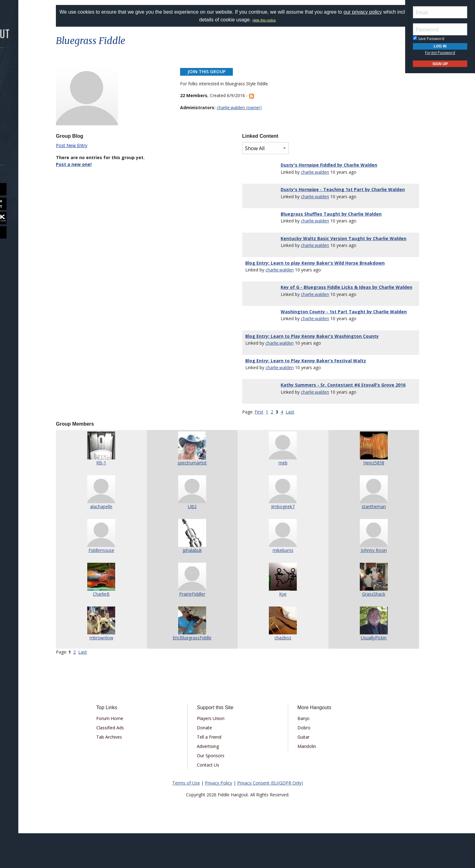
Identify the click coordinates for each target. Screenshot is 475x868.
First (259, 447)
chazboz (278, 672)
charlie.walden (311, 172)
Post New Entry (90, 145)
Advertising (213, 781)
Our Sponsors (216, 790)
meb (278, 497)
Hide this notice (288, 20)
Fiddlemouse (115, 585)
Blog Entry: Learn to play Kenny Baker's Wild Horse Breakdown (315, 277)
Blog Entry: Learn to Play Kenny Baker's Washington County (312, 364)
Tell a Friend (214, 772)
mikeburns (278, 585)
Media (21, 115)
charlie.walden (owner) (245, 107)
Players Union (216, 753)
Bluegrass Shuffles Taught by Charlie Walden (327, 221)
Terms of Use (186, 818)
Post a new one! (92, 164)
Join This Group (213, 72)
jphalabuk (197, 585)
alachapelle (115, 541)
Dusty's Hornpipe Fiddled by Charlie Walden (325, 165)
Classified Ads (126, 762)
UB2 (197, 541)
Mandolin (301, 781)
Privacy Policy (219, 818)
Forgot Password (440, 53)
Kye (278, 629)
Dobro (299, 762)
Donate (210, 762)
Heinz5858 (360, 497)
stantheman (360, 541)
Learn (20, 98)
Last (290, 447)
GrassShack (360, 629)
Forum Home (125, 753)
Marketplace (29, 82)
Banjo (298, 753)
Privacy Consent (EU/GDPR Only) (270, 818)
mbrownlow (115, 672)
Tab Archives (125, 772)
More (20, 131)
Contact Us (213, 800)
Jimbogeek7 (278, 541)
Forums (23, 65)
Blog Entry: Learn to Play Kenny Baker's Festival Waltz (306, 388)
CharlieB (115, 629)
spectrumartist (197, 497)
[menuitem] (35, 65)
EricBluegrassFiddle (197, 672)
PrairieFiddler (197, 629)
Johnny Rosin (360, 585)
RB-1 (115, 497)
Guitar (298, 772)
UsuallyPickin (360, 672)
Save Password (429, 39)
